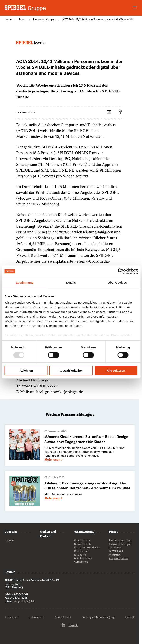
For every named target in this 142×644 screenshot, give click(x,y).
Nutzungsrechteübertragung (98, 617)
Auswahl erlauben (71, 370)
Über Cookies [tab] (117, 282)
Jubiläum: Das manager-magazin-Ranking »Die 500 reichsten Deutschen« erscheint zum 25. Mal (87, 486)
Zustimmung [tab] (25, 282)
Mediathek (115, 555)
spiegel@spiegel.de (24, 601)
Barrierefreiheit (63, 617)
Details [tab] (71, 282)
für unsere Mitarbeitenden (83, 556)
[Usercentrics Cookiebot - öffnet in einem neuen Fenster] (121, 271)
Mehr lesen (54, 459)
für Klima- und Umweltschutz (83, 542)
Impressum (12, 617)
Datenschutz (36, 617)
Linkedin (70, 625)
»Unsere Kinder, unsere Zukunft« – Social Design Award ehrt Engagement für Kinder (86, 439)
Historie (9, 540)
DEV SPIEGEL (116, 551)
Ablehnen (26, 370)
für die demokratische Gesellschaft (87, 549)
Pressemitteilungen (120, 540)
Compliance (81, 562)
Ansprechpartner (119, 558)
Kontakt (10, 572)
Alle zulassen (116, 370)
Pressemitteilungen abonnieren (120, 546)
